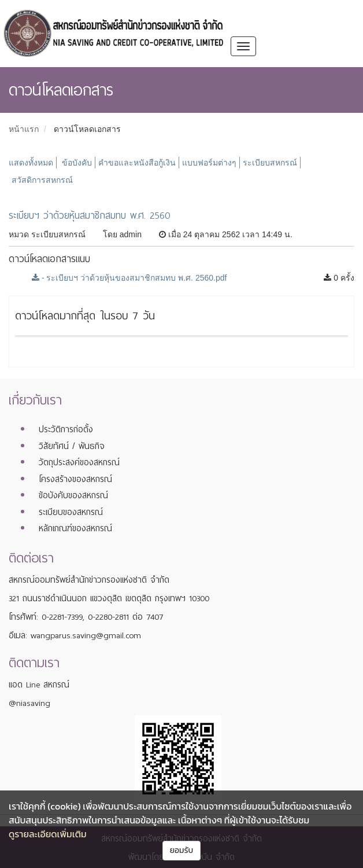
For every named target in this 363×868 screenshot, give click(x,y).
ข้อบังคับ (77, 163)
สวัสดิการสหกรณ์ (42, 180)
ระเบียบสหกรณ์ (270, 163)
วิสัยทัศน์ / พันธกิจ (72, 446)
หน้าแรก (24, 129)
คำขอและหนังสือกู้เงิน (137, 163)
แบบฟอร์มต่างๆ (209, 163)
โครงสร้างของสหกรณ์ (75, 479)
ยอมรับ (182, 850)
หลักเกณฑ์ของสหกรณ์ (75, 528)
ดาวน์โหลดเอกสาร (87, 129)
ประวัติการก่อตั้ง (66, 429)
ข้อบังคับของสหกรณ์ (73, 495)
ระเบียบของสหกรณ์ (71, 512)
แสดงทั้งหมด (31, 163)
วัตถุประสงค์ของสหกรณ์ (79, 462)
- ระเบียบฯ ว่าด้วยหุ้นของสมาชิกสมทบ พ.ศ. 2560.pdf (129, 278)
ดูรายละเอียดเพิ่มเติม (48, 834)
